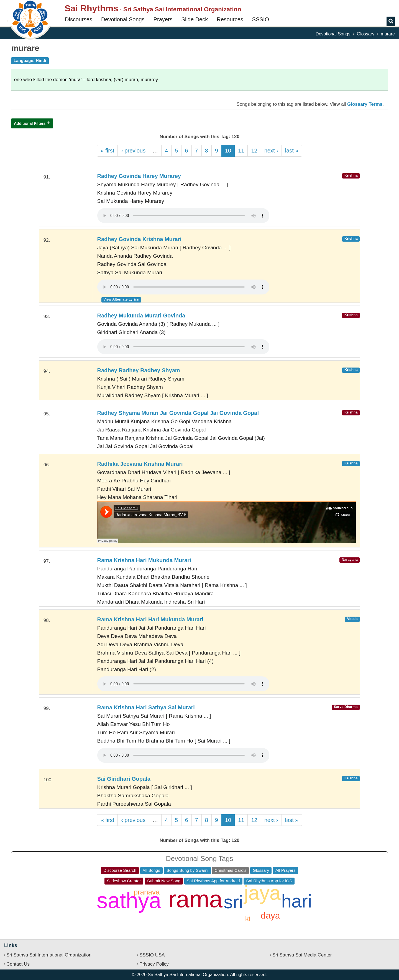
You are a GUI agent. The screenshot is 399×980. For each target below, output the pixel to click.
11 (241, 151)
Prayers (163, 19)
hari (296, 901)
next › (271, 151)
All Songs (151, 870)
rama (195, 899)
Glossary (366, 34)
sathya (129, 900)
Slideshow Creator (124, 881)
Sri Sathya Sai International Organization (49, 955)
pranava (147, 892)
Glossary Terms (365, 104)
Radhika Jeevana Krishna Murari (140, 464)
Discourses (79, 19)
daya (270, 916)
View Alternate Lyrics (121, 299)
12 (254, 151)
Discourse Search (120, 870)
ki (248, 919)
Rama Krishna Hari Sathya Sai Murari (146, 707)
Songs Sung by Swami (187, 870)
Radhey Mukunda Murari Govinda (141, 316)
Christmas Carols (230, 870)
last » (292, 151)
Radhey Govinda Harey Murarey (139, 176)
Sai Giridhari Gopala (124, 779)
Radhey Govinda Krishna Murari (140, 239)
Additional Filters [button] (30, 123)
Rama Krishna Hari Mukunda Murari (144, 560)
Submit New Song (164, 881)
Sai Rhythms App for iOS (269, 881)
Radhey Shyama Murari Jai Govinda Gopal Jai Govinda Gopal (178, 413)
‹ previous (133, 151)
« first (107, 151)
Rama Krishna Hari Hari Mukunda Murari (150, 619)
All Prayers (286, 870)
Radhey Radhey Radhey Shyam (139, 370)
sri (233, 902)
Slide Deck (195, 19)
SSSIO (261, 19)
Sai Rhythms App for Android (213, 881)
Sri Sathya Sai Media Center (302, 955)
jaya (262, 893)
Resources (230, 19)
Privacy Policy (154, 964)
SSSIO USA (152, 955)
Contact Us (18, 964)
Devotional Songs (123, 19)
